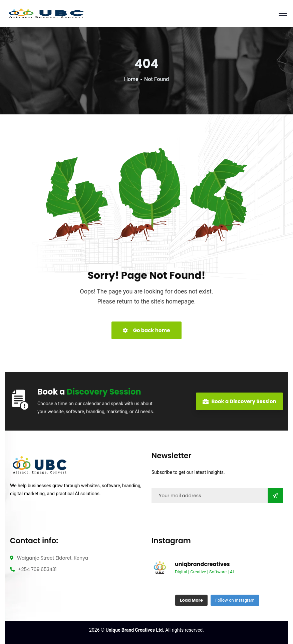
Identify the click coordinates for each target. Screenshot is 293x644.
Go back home (146, 330)
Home (131, 79)
